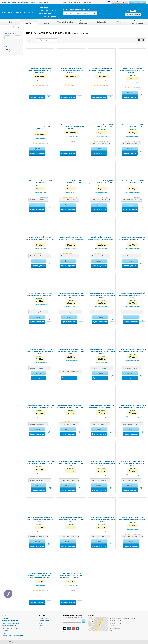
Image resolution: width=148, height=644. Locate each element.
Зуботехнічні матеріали (9, 626)
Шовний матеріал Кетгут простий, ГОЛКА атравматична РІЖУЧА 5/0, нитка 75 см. (40, 462)
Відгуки (66, 632)
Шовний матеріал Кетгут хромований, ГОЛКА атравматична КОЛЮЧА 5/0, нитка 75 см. (71, 520)
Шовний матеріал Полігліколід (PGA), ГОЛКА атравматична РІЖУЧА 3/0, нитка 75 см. (102, 295)
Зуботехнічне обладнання (10, 628)
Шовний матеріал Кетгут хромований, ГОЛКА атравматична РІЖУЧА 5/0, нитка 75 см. (102, 520)
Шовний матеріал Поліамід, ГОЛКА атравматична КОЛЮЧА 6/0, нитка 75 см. (132, 519)
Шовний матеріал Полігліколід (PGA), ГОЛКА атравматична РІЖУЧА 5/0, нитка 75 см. (102, 351)
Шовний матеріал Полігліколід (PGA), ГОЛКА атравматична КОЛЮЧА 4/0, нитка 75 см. (133, 295)
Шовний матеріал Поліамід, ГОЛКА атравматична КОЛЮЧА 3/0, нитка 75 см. (101, 126)
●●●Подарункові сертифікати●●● (12, 636)
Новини (32, 2)
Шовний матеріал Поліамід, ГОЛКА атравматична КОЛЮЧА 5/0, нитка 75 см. (101, 182)
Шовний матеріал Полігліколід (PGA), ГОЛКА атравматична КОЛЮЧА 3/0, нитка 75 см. (71, 295)
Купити (130, 93)
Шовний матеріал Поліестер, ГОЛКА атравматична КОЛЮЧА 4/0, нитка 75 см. (101, 238)
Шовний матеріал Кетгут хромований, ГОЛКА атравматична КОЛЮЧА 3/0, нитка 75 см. (71, 463)
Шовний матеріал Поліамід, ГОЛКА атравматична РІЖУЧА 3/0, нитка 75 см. (132, 126)
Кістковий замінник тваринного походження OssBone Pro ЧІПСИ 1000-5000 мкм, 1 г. (71, 127)
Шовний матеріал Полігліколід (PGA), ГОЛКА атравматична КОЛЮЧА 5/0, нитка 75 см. (71, 351)
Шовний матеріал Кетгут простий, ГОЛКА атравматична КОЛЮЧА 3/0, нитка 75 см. (133, 350)
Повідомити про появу (37, 97)
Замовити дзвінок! (50, 16)
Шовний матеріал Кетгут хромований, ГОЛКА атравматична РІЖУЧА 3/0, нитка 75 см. (102, 463)
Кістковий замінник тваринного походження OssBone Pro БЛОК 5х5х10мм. (40, 127)
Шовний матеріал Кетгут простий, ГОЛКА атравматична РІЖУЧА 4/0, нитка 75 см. (102, 406)
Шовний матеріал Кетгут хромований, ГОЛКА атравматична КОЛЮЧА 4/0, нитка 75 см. (133, 463)
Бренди (41, 623)
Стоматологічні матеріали (14, 27)
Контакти (39, 2)
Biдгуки (46, 2)
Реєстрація (119, 2)
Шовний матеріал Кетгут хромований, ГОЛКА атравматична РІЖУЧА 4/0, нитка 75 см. (40, 520)
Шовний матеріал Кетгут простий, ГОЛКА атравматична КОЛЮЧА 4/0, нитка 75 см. (71, 406)
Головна (4, 2)
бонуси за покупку (40, 80)
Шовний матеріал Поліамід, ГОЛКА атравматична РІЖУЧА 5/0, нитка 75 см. (132, 182)
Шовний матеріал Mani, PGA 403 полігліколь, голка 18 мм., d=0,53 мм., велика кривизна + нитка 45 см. (71, 576)
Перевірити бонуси (133, 15)
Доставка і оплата (23, 2)
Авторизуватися (137, 2)
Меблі (4, 633)
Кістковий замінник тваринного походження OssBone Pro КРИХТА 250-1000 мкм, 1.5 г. (71, 71)
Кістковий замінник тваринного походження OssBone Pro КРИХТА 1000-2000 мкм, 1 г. (102, 71)
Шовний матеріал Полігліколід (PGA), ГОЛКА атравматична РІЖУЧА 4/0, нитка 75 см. (40, 351)
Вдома (3, 27)
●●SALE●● (5, 618)
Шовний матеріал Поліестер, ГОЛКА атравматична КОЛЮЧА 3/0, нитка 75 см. (40, 238)
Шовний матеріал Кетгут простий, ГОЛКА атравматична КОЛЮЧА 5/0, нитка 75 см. (133, 406)
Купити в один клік (130, 97)
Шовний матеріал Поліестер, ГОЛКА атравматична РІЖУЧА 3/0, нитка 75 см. (70, 238)
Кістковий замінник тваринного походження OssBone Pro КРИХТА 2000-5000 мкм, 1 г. (133, 71)
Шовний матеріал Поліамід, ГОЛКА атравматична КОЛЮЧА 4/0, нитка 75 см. (40, 182)
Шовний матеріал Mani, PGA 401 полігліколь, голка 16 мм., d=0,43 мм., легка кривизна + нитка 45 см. (40, 576)
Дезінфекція (5, 631)
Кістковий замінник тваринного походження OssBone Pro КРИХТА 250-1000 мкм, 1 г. (40, 71)
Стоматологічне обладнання (10, 623)
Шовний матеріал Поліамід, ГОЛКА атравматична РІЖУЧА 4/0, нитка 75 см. (70, 182)
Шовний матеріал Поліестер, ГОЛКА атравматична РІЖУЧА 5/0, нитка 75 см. (40, 294)
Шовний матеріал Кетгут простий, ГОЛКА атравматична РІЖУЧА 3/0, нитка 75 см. (40, 406)
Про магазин (12, 2)
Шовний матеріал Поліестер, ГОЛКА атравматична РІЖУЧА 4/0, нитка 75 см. (132, 238)
